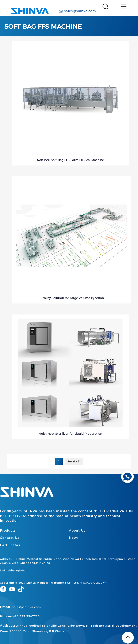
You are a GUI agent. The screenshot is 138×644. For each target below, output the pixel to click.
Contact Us (10, 538)
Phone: (20, 616)
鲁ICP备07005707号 (93, 583)
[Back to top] (128, 638)
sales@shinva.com (77, 11)
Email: (20, 607)
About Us (77, 530)
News (74, 538)
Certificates (10, 545)
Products (8, 530)
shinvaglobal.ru (19, 570)
